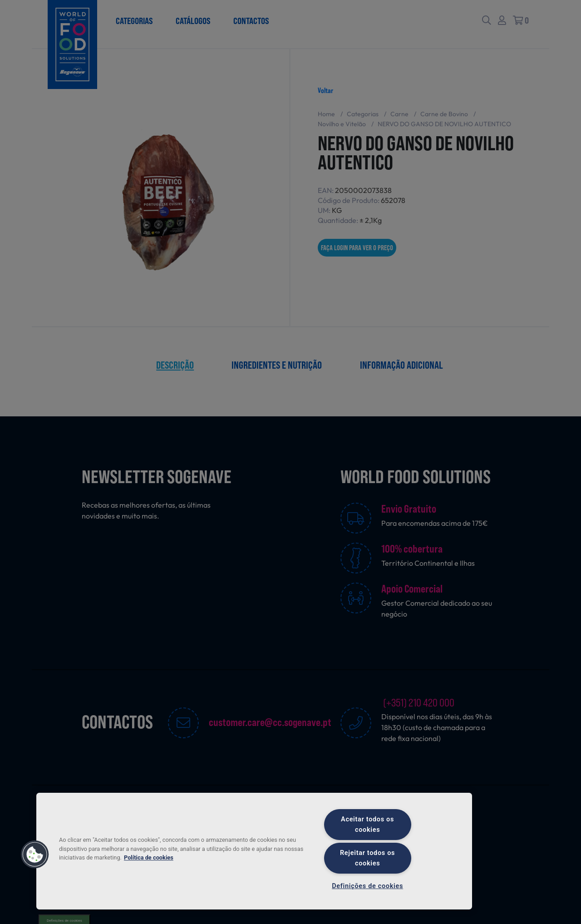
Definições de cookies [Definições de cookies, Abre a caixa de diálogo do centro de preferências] (367, 886)
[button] (35, 855)
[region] (254, 851)
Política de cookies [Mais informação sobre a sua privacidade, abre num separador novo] (149, 857)
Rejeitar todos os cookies (367, 858)
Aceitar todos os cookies (367, 825)
